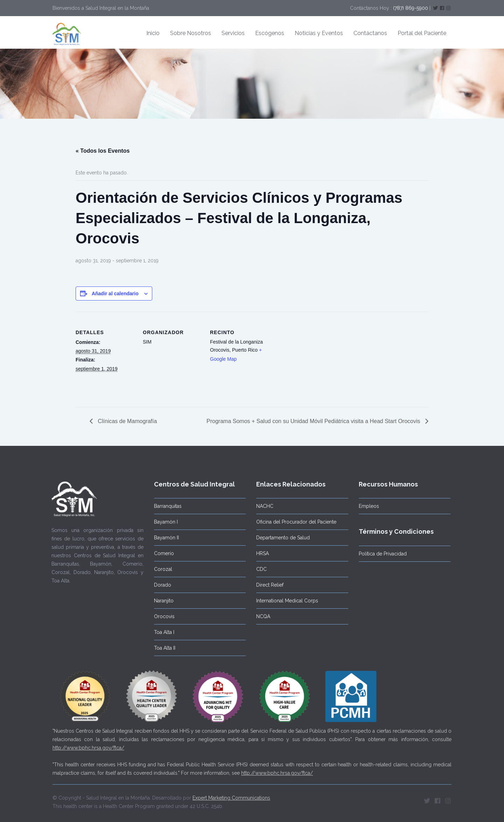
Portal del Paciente (422, 33)
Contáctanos (370, 33)
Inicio (153, 33)
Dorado (160, 585)
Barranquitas (165, 506)
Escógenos (270, 33)
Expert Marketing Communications (231, 796)
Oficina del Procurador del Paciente (294, 522)
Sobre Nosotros (191, 33)
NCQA (261, 616)
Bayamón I (163, 522)
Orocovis (162, 616)
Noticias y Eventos (319, 33)
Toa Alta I (162, 632)
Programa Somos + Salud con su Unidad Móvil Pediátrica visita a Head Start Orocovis (314, 421)
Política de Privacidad (380, 554)
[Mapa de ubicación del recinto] (314, 360)
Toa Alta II (162, 648)
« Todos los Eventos (103, 151)
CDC (259, 569)
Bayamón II (164, 538)
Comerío (162, 553)
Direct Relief (268, 585)
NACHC (263, 506)
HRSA (260, 553)
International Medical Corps (285, 601)
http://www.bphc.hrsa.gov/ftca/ (88, 746)
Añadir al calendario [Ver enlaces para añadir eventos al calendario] (115, 293)
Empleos (366, 506)
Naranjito (161, 601)
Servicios (233, 33)
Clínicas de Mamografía (127, 421)
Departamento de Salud (281, 538)
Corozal (161, 569)
